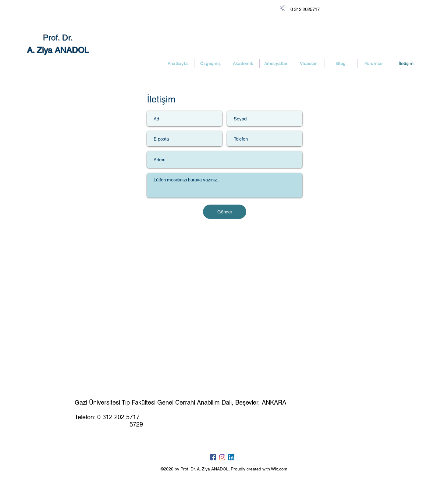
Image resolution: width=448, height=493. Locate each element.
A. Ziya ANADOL (58, 50)
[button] (276, 63)
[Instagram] (222, 457)
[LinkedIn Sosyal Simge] (231, 457)
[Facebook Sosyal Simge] (213, 457)
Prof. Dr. (58, 38)
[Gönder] (225, 212)
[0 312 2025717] (305, 9)
